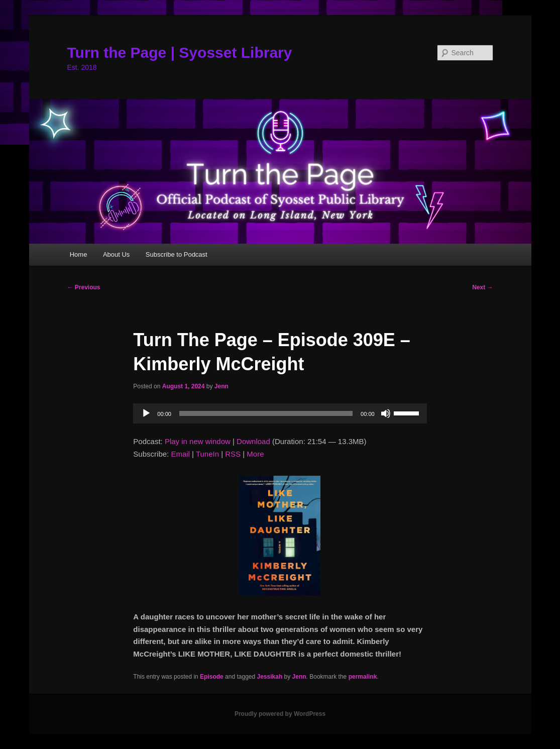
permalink (363, 677)
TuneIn (207, 454)
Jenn (221, 386)
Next (482, 287)
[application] (280, 413)
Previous (84, 287)
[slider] (266, 413)
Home (79, 254)
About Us (116, 254)
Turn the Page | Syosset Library (180, 52)
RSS (233, 454)
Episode (212, 677)
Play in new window (198, 441)
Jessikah (270, 677)
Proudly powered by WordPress (280, 714)
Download (253, 441)
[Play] (146, 413)
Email (180, 454)
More (255, 454)
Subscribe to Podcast (177, 254)
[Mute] (386, 413)
